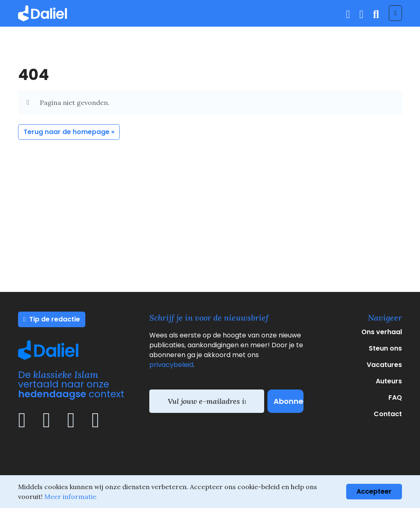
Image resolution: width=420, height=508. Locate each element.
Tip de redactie (52, 319)
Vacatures (384, 365)
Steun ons (385, 348)
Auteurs (389, 381)
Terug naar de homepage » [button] (69, 132)
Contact (388, 414)
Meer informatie (70, 497)
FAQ (395, 398)
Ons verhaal (382, 332)
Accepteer (374, 491)
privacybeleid (171, 365)
